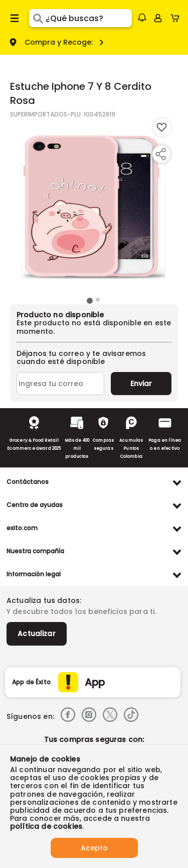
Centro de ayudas (35, 505)
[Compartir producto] (160, 154)
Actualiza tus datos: (44, 600)
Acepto (94, 848)
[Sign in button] (158, 18)
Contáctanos (28, 482)
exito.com (22, 528)
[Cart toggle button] (177, 18)
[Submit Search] (37, 18)
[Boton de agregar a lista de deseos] (162, 128)
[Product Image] (93, 206)
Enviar (141, 384)
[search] (88, 18)
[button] (142, 18)
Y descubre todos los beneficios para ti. (81, 611)
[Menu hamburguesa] (15, 18)
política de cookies (46, 826)
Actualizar (37, 634)
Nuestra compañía (35, 551)
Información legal (34, 574)
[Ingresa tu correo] (60, 384)
